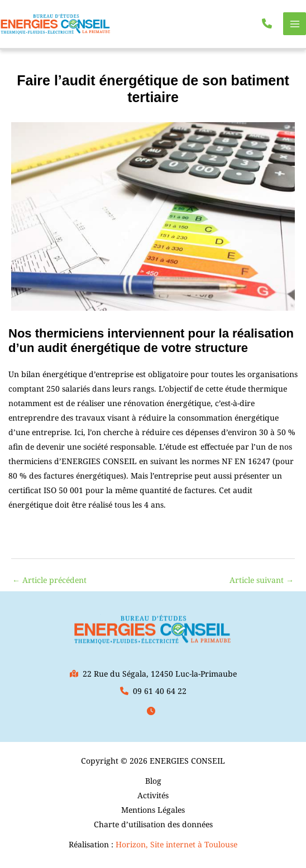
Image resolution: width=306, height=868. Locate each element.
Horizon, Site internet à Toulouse (176, 844)
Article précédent (49, 580)
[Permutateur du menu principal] (295, 24)
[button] (267, 23)
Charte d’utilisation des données (153, 824)
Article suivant (262, 580)
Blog (153, 781)
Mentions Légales (153, 810)
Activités (153, 795)
